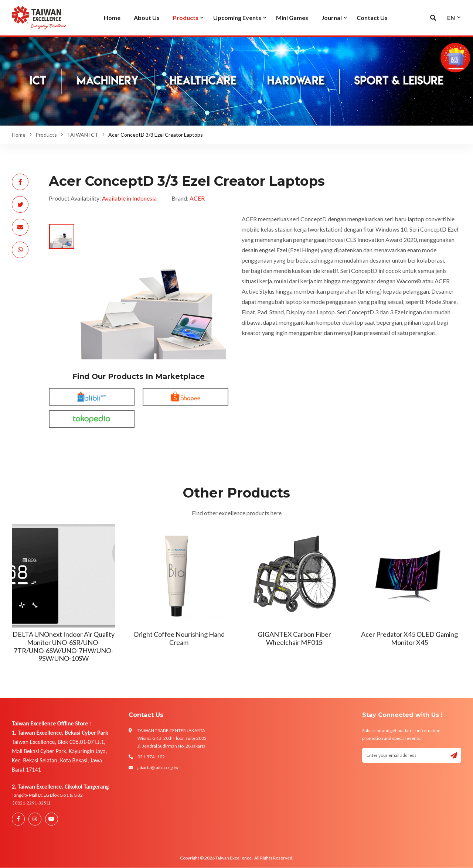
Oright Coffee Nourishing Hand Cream (179, 638)
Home (19, 135)
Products (46, 135)
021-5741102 (151, 757)
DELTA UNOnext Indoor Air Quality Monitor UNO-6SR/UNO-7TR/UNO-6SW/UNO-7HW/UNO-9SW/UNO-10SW (64, 646)
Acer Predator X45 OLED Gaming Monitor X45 (409, 638)
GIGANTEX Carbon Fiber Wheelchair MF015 (294, 638)
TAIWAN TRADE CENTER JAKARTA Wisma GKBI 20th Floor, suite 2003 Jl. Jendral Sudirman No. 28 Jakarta (172, 738)
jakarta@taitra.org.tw (158, 767)
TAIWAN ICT (83, 135)
